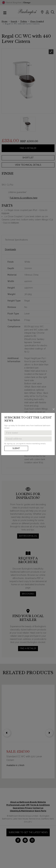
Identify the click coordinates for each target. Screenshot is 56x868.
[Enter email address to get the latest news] (28, 439)
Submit (16, 448)
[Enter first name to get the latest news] (28, 433)
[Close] (54, 409)
